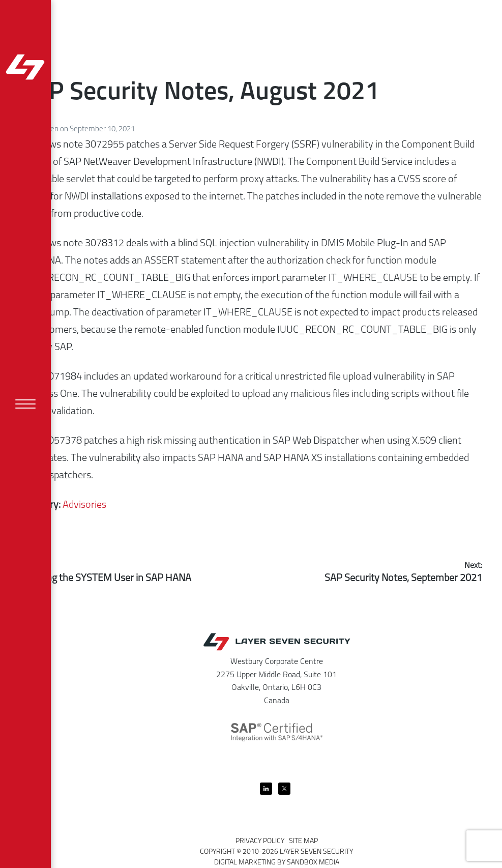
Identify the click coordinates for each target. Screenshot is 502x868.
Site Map (303, 841)
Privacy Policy (260, 841)
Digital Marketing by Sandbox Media (277, 863)
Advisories (84, 505)
